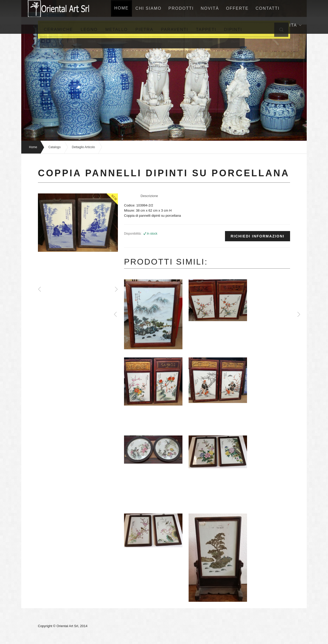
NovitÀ (211, 8)
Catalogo (55, 147)
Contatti (269, 8)
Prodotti (182, 8)
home (122, 8)
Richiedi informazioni (258, 236)
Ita (295, 25)
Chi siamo (149, 8)
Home (33, 147)
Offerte (239, 8)
